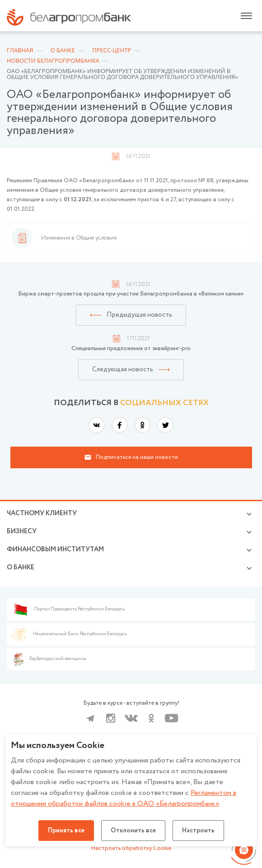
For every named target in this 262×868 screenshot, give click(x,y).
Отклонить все (133, 831)
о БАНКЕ (21, 568)
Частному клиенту (42, 513)
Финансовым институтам (55, 549)
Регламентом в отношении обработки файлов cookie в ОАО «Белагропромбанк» (124, 798)
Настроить (198, 831)
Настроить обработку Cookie (131, 848)
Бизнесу (22, 531)
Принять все (66, 831)
